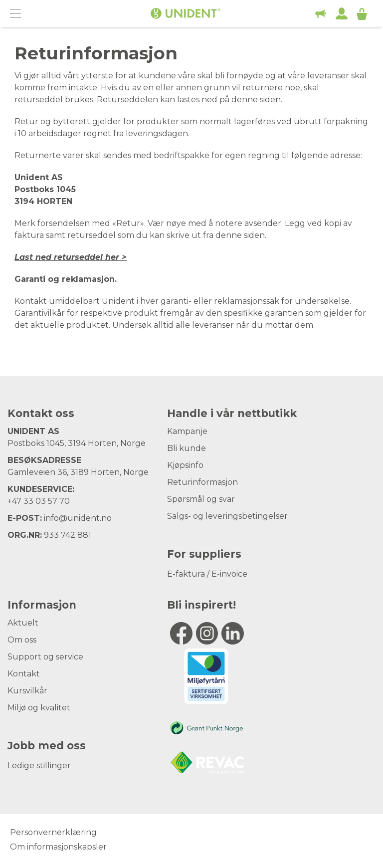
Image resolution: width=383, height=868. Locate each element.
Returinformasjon (202, 482)
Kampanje (187, 431)
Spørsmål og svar (201, 499)
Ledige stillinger (39, 765)
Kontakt (24, 674)
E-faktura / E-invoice (207, 574)
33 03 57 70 (47, 501)
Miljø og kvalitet (39, 708)
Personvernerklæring (53, 832)
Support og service (45, 657)
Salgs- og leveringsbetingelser (227, 516)
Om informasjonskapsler (58, 847)
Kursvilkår (27, 691)
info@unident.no (78, 518)
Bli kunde (187, 448)
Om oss (22, 640)
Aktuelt (23, 623)
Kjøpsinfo (185, 465)
